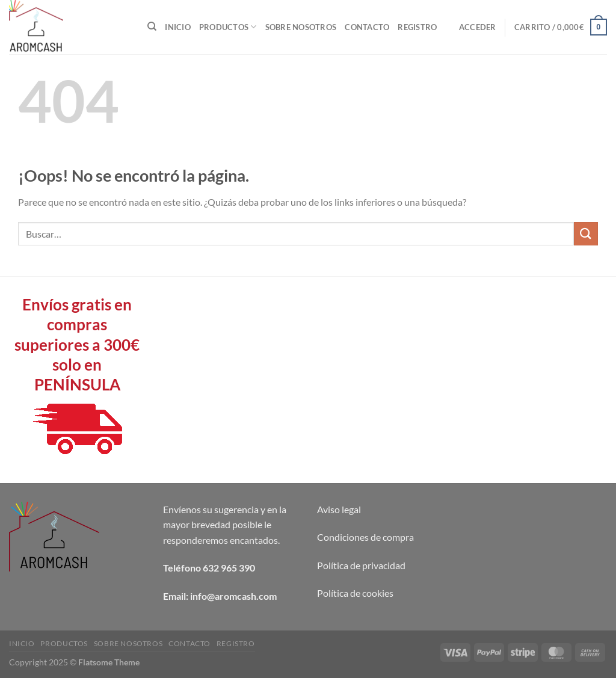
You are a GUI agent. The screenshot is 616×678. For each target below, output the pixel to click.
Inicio (178, 27)
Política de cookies (355, 593)
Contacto (367, 27)
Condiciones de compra (365, 537)
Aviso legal (339, 509)
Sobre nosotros (301, 27)
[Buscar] (152, 26)
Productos (228, 27)
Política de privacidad (361, 565)
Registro (417, 27)
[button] (478, 27)
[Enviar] (586, 234)
